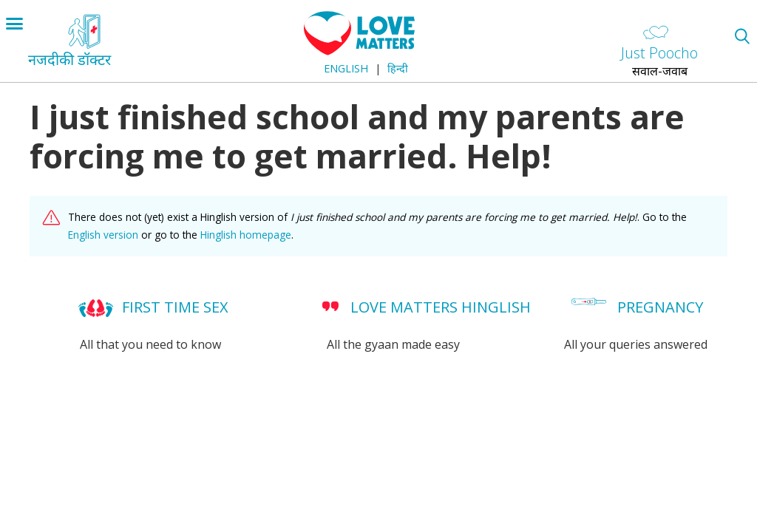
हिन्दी (398, 68)
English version (103, 235)
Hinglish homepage (246, 235)
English (346, 68)
